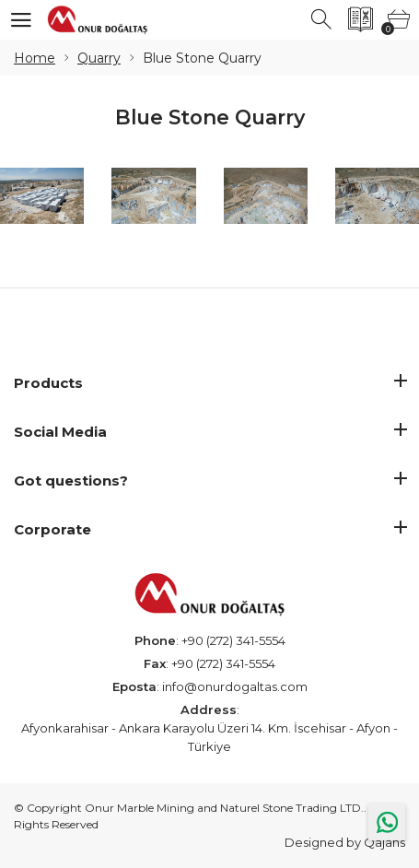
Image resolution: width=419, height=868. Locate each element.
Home (35, 58)
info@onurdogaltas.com (235, 686)
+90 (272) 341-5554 (233, 640)
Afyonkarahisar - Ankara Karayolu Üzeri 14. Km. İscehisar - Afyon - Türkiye (209, 737)
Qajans (384, 842)
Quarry (99, 58)
